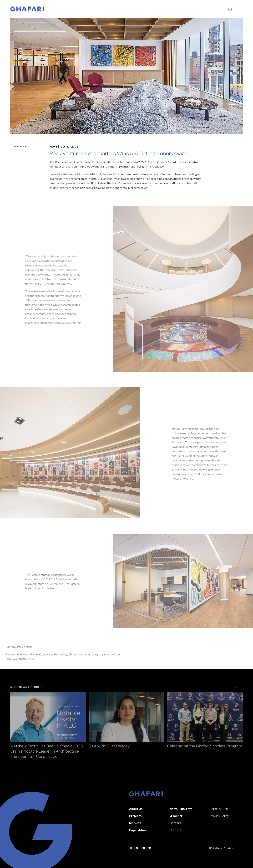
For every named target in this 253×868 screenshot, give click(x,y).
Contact (176, 830)
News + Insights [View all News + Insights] (21, 146)
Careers (175, 823)
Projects (135, 816)
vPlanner (176, 816)
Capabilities (138, 830)
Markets (135, 823)
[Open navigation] (240, 9)
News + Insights (181, 809)
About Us (136, 809)
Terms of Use (219, 809)
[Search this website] (230, 9)
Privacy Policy (219, 816)
